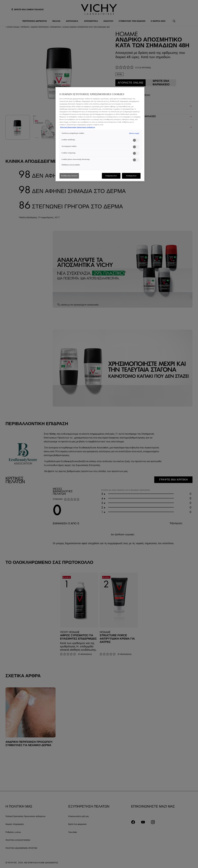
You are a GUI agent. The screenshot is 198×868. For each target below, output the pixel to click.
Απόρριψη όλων (111, 176)
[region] (100, 134)
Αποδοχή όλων (131, 176)
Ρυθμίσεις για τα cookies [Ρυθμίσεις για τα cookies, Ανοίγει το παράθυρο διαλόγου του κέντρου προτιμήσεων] (71, 165)
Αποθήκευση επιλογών (69, 176)
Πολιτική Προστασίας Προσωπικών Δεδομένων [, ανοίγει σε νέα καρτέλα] (78, 127)
